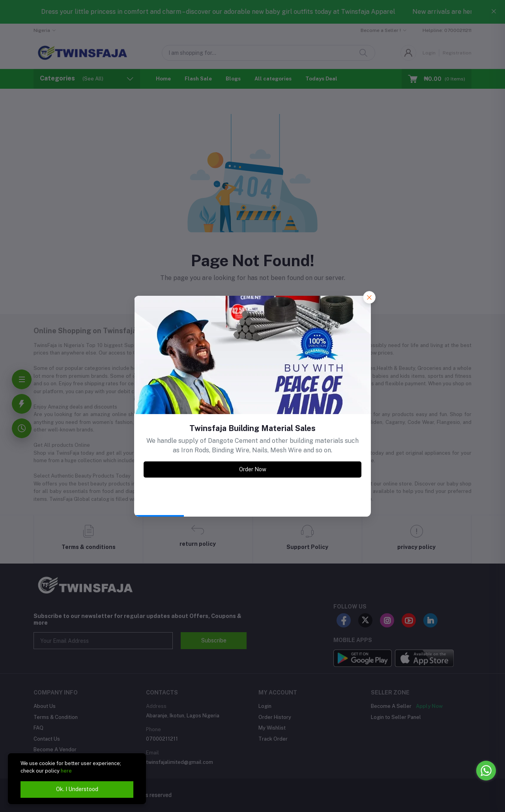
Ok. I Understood (77, 789)
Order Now (253, 469)
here (66, 771)
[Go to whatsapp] (486, 771)
